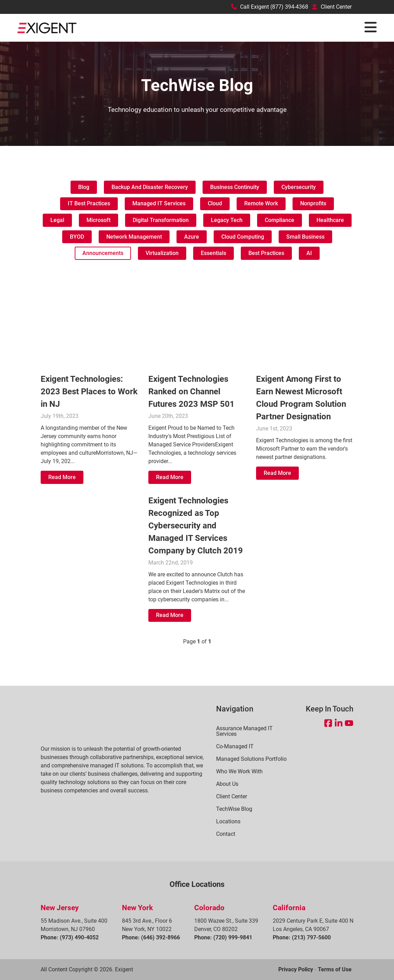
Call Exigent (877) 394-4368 (270, 7)
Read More (62, 477)
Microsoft (98, 220)
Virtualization (162, 253)
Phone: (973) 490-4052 (70, 937)
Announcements (103, 253)
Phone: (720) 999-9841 (223, 937)
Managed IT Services (159, 203)
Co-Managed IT (235, 747)
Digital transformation (161, 220)
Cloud (215, 203)
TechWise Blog (234, 809)
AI (309, 253)
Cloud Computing (243, 237)
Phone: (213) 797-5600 (302, 937)
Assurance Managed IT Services (244, 731)
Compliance (280, 220)
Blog (84, 187)
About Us (227, 784)
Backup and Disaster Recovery (150, 187)
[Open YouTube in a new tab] (349, 723)
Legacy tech (227, 220)
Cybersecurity (299, 187)
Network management (134, 237)
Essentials (214, 253)
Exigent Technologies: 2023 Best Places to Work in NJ (89, 392)
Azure (192, 237)
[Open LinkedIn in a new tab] (339, 723)
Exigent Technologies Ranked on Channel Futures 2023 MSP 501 (191, 392)
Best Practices (266, 253)
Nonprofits (313, 203)
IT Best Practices (89, 203)
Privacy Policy (296, 969)
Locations (228, 822)
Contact (226, 834)
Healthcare (330, 220)
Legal (57, 220)
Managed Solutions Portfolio (251, 759)
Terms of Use (335, 969)
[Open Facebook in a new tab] (328, 723)
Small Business (305, 237)
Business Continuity (235, 187)
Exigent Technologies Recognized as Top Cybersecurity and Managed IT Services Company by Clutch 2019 (196, 526)
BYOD (77, 237)
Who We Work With (239, 772)
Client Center (332, 7)
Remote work (261, 203)
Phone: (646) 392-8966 (151, 937)
